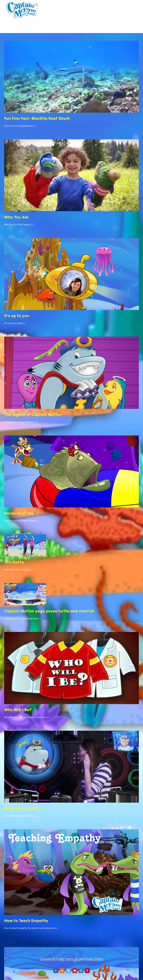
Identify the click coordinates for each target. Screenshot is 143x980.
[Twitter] (68, 971)
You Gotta (14, 562)
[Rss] (62, 971)
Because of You (19, 513)
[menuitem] (41, 30)
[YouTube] (75, 971)
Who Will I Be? (18, 710)
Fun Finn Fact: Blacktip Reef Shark (37, 119)
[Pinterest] (87, 971)
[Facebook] (56, 971)
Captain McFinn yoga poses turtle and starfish (49, 611)
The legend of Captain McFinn (33, 415)
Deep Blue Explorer (22, 809)
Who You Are (16, 217)
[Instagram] (81, 971)
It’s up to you (17, 316)
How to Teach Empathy (26, 921)
